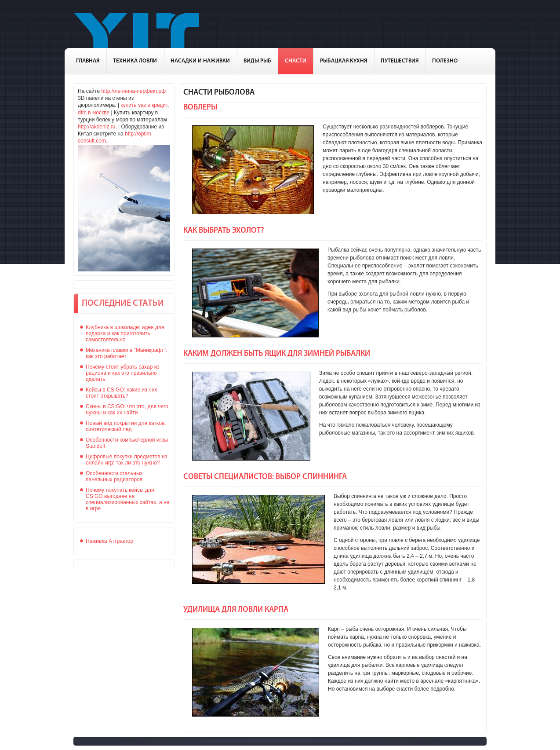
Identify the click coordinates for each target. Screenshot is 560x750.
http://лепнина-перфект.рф (133, 91)
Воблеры (200, 108)
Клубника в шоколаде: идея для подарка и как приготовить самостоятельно (125, 333)
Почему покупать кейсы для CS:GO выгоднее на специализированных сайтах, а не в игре (127, 499)
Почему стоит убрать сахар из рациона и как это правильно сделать (123, 373)
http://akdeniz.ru (96, 127)
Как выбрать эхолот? (224, 231)
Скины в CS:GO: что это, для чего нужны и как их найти (127, 410)
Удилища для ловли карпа (236, 610)
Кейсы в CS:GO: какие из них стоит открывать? (121, 393)
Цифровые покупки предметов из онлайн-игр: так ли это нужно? (126, 460)
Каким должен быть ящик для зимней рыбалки (277, 354)
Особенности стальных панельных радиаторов (114, 476)
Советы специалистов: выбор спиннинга (265, 477)
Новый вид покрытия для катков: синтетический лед (126, 426)
